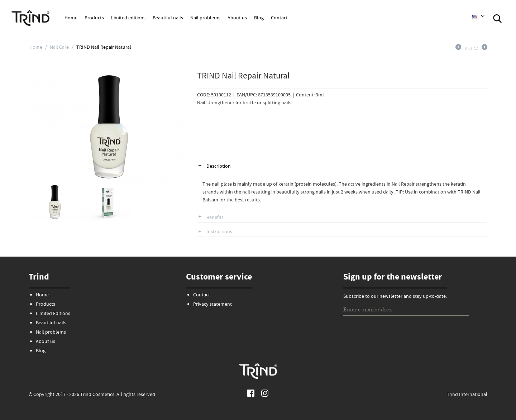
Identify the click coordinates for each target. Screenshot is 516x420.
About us (237, 18)
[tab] (342, 167)
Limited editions (128, 18)
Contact (279, 18)
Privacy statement (212, 305)
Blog (259, 18)
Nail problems (205, 18)
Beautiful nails (168, 18)
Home (71, 18)
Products (94, 18)
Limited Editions (53, 314)
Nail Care (59, 48)
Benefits (215, 218)
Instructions (219, 232)
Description (219, 167)
